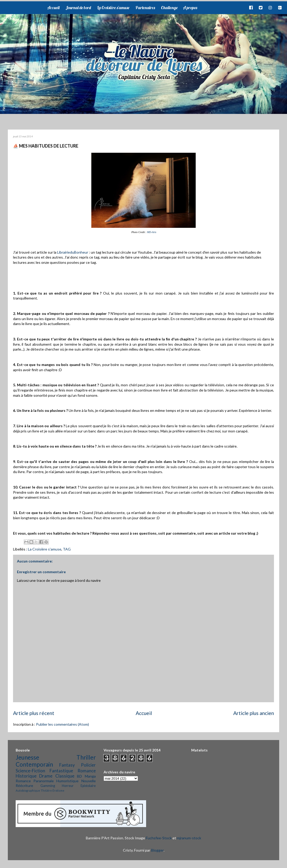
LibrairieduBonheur (73, 252)
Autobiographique (28, 790)
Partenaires (145, 8)
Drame (46, 776)
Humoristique (67, 781)
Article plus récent (34, 713)
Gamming (48, 786)
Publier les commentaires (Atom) (62, 724)
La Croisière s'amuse (113, 8)
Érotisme (58, 790)
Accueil (53, 8)
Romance (87, 771)
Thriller (86, 757)
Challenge (169, 8)
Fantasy (67, 765)
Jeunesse (27, 757)
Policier (88, 765)
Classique (65, 776)
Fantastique (61, 771)
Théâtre (46, 790)
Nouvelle (89, 781)
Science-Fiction (30, 771)
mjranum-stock (189, 838)
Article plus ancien (254, 713)
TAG (67, 549)
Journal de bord (78, 8)
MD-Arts (152, 232)
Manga (90, 776)
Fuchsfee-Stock (159, 838)
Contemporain (34, 764)
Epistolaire (88, 786)
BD (79, 776)
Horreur (68, 786)
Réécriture (24, 786)
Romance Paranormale (35, 781)
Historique (26, 776)
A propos (190, 8)
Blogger (157, 850)
